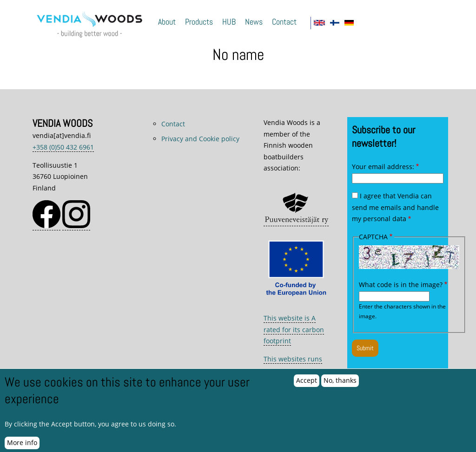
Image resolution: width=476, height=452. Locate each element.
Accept (307, 386)
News (254, 22)
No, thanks (340, 386)
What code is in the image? (401, 285)
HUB (229, 22)
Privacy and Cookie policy (200, 139)
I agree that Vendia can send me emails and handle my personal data (395, 207)
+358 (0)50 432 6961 (63, 147)
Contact (284, 22)
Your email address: (383, 167)
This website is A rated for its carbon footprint (294, 329)
